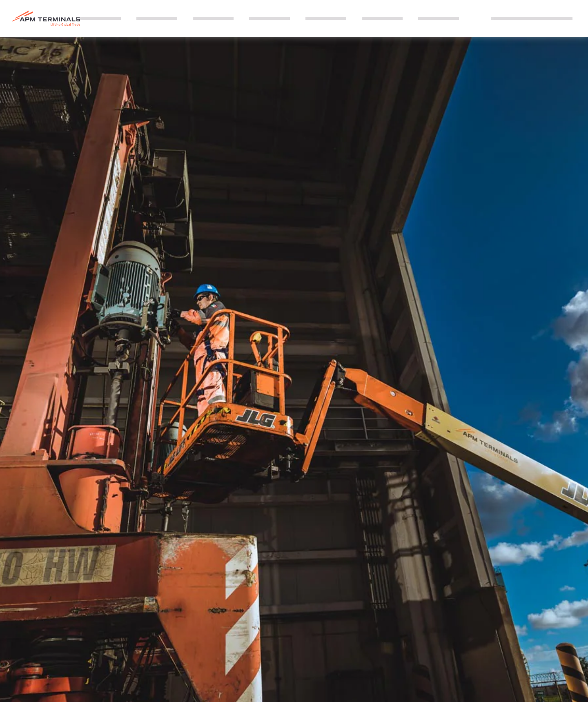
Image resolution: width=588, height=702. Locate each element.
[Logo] (46, 19)
